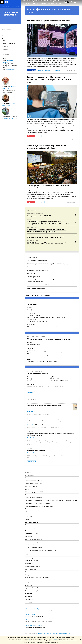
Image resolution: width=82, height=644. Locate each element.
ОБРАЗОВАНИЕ (30, 516)
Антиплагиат (31, 273)
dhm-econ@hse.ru (10, 70)
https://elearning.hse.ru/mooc (33, 625)
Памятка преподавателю (35, 277)
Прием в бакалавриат (31, 528)
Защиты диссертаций (31, 569)
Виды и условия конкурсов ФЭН (37, 288)
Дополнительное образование (34, 539)
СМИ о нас (5, 49)
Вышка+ (27, 531)
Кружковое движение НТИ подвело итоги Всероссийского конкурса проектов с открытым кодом (49, 79)
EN (68, 2)
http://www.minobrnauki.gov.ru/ (34, 609)
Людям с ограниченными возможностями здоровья (39, 506)
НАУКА (27, 555)
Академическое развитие (32, 572)
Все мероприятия (33, 248)
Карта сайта (39, 635)
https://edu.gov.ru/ (30, 614)
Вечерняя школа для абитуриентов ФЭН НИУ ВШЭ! (45, 237)
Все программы (30, 392)
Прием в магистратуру (31, 533)
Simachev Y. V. (31, 438)
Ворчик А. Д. (31, 453)
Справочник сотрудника (34, 267)
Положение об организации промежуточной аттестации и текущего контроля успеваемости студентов (51, 281)
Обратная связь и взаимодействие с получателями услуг (41, 550)
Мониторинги (29, 563)
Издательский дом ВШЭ (32, 588)
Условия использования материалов (56, 633)
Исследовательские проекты (33, 561)
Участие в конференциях (9, 43)
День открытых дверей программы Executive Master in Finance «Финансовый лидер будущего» (47, 230)
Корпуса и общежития (31, 486)
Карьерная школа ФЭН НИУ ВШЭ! (39, 216)
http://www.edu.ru (30, 620)
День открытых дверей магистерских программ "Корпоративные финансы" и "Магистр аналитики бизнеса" (48, 223)
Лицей (27, 519)
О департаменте (6, 33)
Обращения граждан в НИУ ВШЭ (34, 492)
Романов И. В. (31, 425)
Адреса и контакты (42, 633)
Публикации (32, 399)
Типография (28, 594)
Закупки (27, 489)
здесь (30, 639)
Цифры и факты (29, 475)
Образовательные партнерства (34, 547)
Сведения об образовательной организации (37, 503)
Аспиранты (5, 46)
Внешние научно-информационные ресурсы (37, 578)
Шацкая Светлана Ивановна (9, 118)
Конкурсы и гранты (30, 575)
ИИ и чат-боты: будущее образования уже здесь (49, 20)
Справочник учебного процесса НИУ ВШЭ (40, 270)
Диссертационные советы (32, 566)
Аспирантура (29, 536)
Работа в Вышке (29, 512)
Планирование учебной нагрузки (37, 261)
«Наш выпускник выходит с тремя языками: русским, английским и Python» (47, 147)
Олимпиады (28, 525)
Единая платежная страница (33, 509)
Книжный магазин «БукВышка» (33, 591)
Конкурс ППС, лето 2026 (35, 257)
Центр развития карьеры (32, 542)
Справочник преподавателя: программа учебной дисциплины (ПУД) (48, 264)
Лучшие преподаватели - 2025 (9, 40)
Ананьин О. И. (31, 412)
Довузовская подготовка (32, 522)
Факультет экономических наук (11, 6)
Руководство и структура (32, 478)
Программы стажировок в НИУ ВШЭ (38, 285)
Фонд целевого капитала (32, 495)
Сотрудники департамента (9, 36)
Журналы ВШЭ (29, 599)
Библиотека (28, 585)
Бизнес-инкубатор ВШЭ (32, 545)
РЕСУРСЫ (28, 582)
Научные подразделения (32, 558)
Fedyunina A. (39, 438)
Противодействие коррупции (33, 498)
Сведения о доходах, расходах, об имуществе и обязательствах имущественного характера (51, 500)
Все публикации (32, 461)
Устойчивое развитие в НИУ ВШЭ (34, 481)
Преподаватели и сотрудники (33, 483)
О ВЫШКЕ (28, 472)
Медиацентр (29, 596)
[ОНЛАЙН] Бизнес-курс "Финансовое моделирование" (47, 243)
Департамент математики (11, 13)
